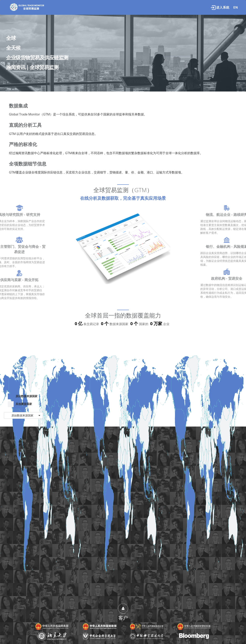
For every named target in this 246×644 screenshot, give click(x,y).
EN (236, 7)
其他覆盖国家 (20, 404)
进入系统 (220, 8)
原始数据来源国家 (23, 396)
